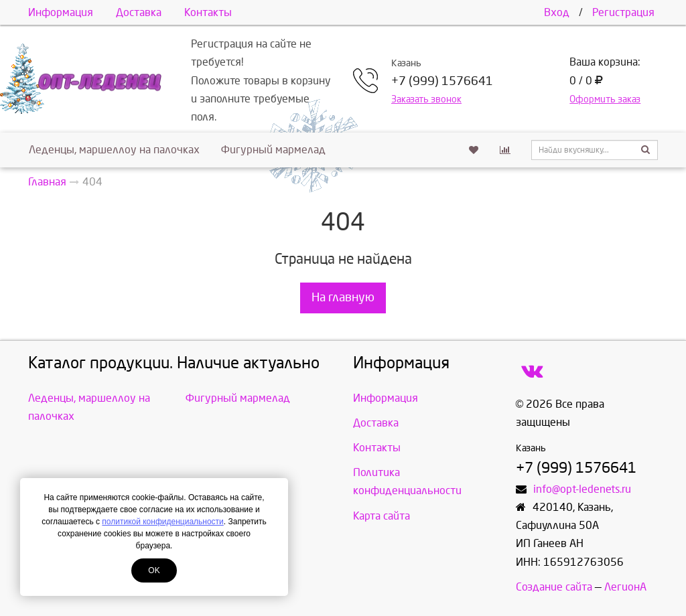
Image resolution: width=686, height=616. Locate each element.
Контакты (208, 12)
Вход (557, 12)
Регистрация (623, 12)
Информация (61, 12)
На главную (343, 298)
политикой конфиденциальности (162, 522)
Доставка (139, 12)
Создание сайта (554, 587)
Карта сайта (382, 516)
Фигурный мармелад (273, 150)
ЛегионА (625, 587)
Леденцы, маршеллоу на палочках (114, 150)
